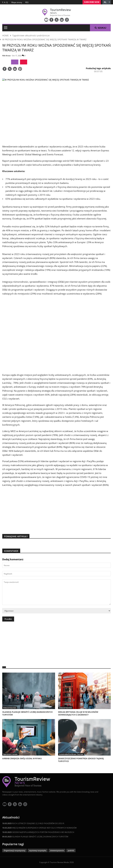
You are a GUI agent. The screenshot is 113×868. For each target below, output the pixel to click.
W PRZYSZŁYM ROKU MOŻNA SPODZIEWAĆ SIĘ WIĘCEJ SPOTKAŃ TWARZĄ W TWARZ (44, 39)
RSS (27, 2)
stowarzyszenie (57, 850)
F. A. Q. (5, 2)
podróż (71, 850)
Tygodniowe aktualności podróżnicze (31, 35)
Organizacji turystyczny (14, 850)
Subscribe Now (92, 2)
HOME (5, 35)
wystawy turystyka (38, 850)
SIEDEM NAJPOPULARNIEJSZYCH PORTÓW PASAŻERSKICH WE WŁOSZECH (38, 832)
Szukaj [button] (100, 28)
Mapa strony (17, 2)
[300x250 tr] (57, 509)
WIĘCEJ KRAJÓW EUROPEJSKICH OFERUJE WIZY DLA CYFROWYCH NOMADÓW (39, 828)
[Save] (20, 69)
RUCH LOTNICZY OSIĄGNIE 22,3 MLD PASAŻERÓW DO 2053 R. (33, 823)
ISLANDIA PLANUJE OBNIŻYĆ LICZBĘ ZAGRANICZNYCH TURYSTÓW (35, 837)
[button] (107, 2)
